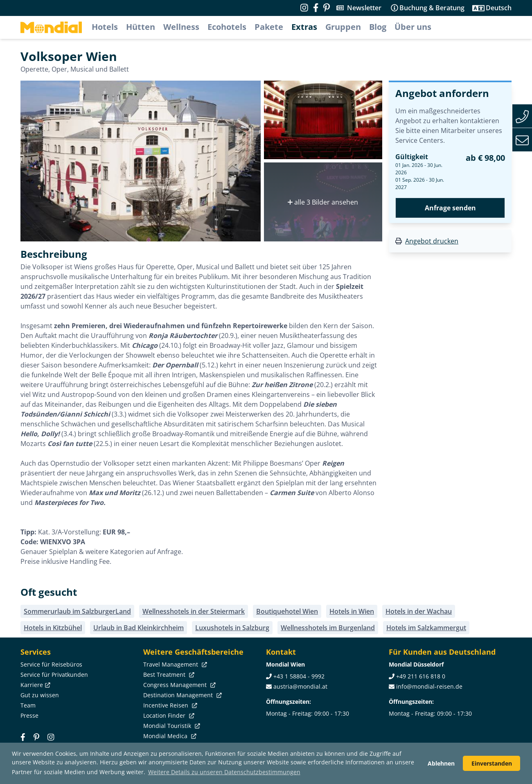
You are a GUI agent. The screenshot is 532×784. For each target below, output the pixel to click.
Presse (29, 715)
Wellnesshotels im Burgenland (328, 628)
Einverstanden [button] (492, 763)
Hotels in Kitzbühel (53, 628)
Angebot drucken (432, 241)
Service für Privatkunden (54, 675)
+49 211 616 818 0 (421, 676)
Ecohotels (227, 27)
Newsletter (364, 8)
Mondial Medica (169, 736)
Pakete (269, 27)
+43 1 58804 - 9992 (299, 676)
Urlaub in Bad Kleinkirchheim (139, 628)
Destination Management (182, 695)
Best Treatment (168, 675)
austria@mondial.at (300, 686)
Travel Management (174, 664)
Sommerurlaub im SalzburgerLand (77, 611)
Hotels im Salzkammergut (426, 628)
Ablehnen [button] (441, 763)
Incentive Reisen (169, 705)
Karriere (35, 685)
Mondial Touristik (171, 726)
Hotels (105, 27)
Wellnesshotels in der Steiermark (194, 611)
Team (28, 705)
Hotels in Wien (352, 611)
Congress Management (179, 685)
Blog (378, 27)
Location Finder (168, 715)
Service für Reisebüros (51, 664)
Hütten (141, 27)
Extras (304, 27)
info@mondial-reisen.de (429, 686)
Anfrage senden (450, 208)
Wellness (181, 27)
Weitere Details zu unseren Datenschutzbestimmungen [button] (224, 772)
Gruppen (343, 27)
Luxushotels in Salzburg (232, 628)
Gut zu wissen (40, 695)
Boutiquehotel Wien (287, 611)
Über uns (413, 27)
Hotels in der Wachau (419, 611)
